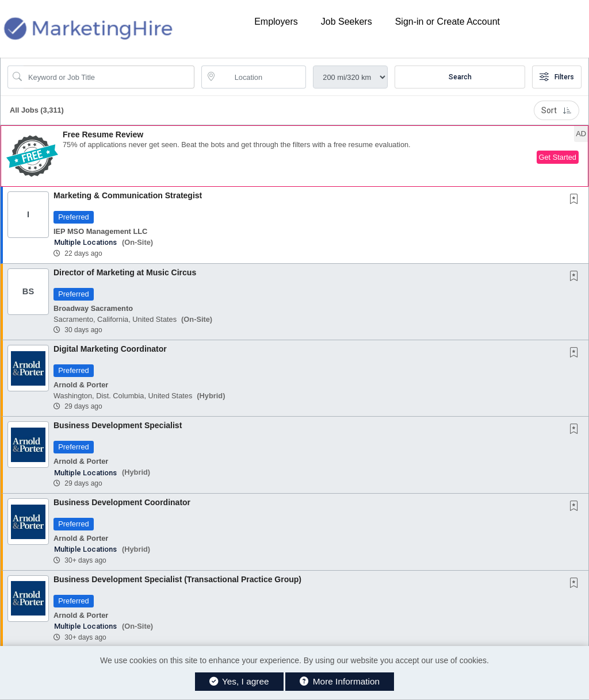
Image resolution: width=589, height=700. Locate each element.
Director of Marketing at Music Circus (125, 272)
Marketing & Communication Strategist (128, 195)
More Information (340, 681)
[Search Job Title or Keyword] (109, 77)
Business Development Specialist (118, 425)
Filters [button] (557, 77)
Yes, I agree (239, 681)
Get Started (558, 157)
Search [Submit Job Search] (460, 77)
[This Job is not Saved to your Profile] (576, 200)
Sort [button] (557, 110)
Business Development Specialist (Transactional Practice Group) (177, 579)
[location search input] (262, 77)
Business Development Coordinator (122, 502)
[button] (294, 156)
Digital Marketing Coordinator (110, 349)
